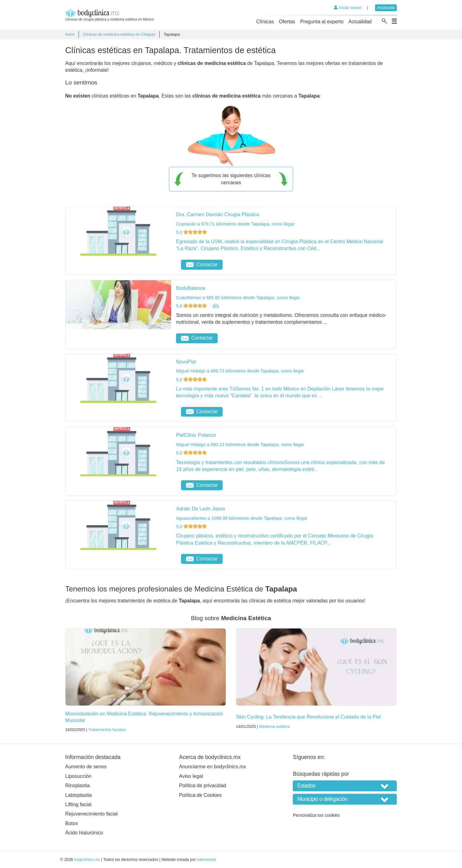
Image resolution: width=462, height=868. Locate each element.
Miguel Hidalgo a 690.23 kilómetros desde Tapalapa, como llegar (240, 445)
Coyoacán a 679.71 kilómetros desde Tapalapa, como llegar (235, 224)
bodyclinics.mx (87, 859)
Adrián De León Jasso (200, 509)
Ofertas (287, 22)
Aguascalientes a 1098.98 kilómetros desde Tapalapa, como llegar (242, 518)
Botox (72, 823)
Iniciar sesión (348, 8)
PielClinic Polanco (196, 435)
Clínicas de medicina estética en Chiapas (119, 34)
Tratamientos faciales (107, 730)
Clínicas (265, 22)
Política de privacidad (203, 786)
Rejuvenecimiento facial (91, 814)
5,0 (192, 232)
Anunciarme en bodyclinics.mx (213, 767)
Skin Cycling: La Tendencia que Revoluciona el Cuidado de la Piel (308, 717)
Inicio (70, 34)
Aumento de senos (86, 767)
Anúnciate (386, 8)
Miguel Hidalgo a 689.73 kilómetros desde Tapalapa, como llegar (240, 371)
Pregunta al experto (322, 22)
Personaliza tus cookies (316, 815)
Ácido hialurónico (84, 833)
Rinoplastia (77, 786)
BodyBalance (191, 288)
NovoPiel (186, 362)
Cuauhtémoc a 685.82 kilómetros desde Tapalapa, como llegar (238, 298)
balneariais (206, 859)
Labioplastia (78, 795)
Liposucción (78, 776)
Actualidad (360, 22)
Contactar (202, 265)
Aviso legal (191, 776)
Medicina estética (274, 726)
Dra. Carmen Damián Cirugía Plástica (218, 215)
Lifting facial (78, 804)
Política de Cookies (200, 795)
